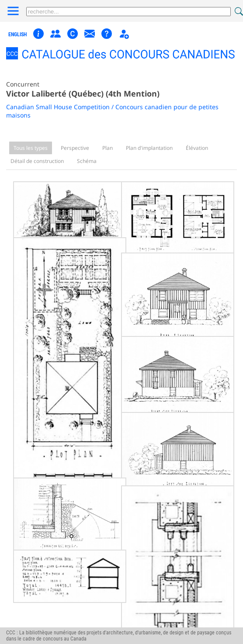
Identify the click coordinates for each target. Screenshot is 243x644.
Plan (108, 148)
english (17, 35)
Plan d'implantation (149, 148)
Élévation (197, 148)
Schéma (87, 161)
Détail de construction (37, 161)
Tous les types (31, 148)
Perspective (75, 148)
